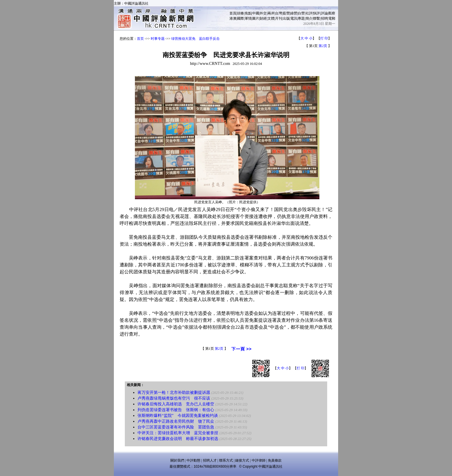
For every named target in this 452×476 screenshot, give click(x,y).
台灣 (278, 13)
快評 (317, 13)
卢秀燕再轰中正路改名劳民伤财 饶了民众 (176, 421)
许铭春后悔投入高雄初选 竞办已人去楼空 (176, 404)
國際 (240, 18)
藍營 (286, 13)
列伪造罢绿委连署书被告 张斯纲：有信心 (176, 410)
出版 (286, 18)
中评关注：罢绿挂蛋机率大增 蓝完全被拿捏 (178, 433)
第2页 (323, 46)
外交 (263, 13)
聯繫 (317, 18)
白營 (301, 13)
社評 (309, 13)
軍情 (248, 18)
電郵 (332, 18)
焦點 (248, 13)
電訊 (294, 18)
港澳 (233, 18)
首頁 (233, 13)
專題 (301, 18)
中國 (256, 13)
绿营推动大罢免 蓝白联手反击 (195, 39)
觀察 (332, 13)
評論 (324, 13)
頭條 (240, 13)
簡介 (309, 18)
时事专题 (158, 39)
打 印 (324, 38)
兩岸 (271, 13)
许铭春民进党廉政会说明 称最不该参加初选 (178, 439)
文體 (271, 18)
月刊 (278, 18)
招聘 (324, 18)
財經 (263, 18)
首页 (140, 39)
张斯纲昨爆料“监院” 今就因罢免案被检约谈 (178, 416)
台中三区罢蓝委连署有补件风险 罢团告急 (176, 427)
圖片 (256, 18)
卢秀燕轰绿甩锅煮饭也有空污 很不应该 (174, 398)
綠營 (294, 13)
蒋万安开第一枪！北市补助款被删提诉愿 (174, 393)
